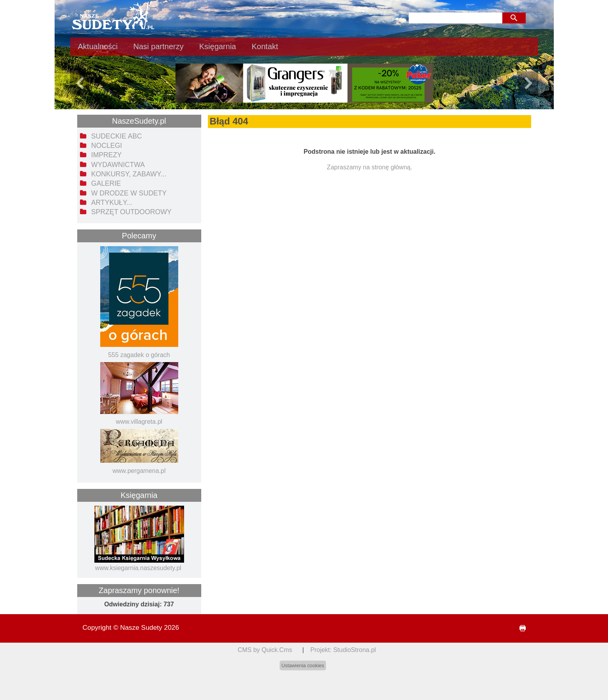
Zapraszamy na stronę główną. (370, 167)
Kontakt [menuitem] (265, 46)
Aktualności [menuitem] (98, 46)
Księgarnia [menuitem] (218, 46)
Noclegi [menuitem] (107, 146)
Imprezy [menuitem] (106, 155)
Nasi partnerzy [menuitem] (159, 46)
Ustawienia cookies (303, 665)
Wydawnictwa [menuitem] (118, 165)
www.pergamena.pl (139, 471)
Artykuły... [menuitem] (112, 203)
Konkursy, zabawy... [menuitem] (129, 174)
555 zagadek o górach (139, 355)
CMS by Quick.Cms (265, 650)
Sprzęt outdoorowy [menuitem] (131, 212)
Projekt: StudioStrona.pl (343, 650)
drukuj (519, 628)
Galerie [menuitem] (106, 183)
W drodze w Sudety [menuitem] (129, 193)
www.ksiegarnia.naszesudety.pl (138, 568)
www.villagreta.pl (139, 422)
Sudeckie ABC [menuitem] (117, 136)
